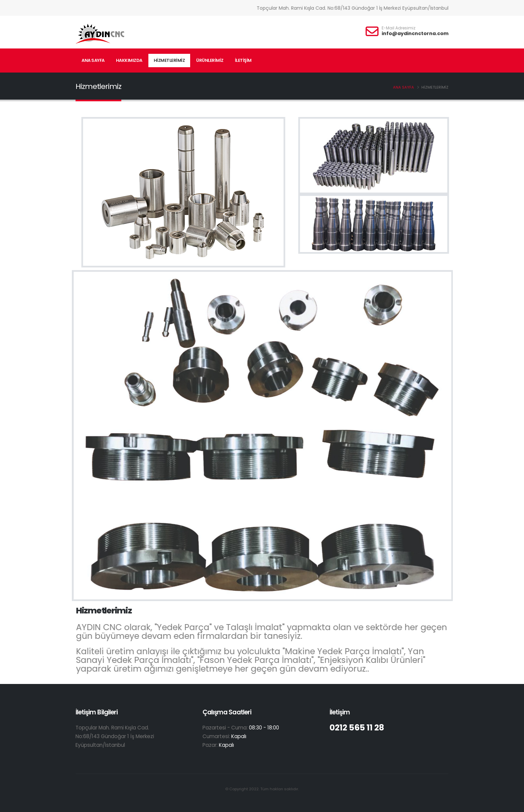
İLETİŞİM (243, 60)
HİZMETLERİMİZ (169, 60)
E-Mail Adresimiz (399, 28)
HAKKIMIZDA (129, 60)
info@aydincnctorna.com (415, 33)
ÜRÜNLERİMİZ (210, 60)
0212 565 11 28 (358, 728)
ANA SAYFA (93, 60)
